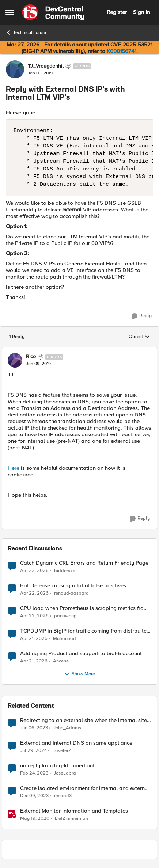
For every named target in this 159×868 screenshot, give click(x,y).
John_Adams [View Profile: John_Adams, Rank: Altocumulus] (67, 728)
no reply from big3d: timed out (57, 766)
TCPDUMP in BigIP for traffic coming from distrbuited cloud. (85, 631)
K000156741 (122, 51)
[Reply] (142, 316)
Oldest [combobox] (139, 337)
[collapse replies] (79, 351)
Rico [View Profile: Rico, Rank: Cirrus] (31, 357)
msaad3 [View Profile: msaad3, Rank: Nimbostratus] (63, 796)
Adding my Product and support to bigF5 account (81, 654)
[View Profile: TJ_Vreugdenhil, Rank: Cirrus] (15, 69)
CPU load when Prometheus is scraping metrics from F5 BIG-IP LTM (84, 608)
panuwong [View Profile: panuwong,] (65, 616)
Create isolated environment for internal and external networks (85, 788)
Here (14, 468)
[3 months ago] (34, 571)
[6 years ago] (35, 819)
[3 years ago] (34, 728)
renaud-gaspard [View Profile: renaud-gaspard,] (71, 593)
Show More (79, 674)
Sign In (141, 12)
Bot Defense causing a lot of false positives (73, 586)
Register (117, 12)
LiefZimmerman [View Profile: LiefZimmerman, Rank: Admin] (71, 819)
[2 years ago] (33, 750)
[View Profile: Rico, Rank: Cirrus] (15, 360)
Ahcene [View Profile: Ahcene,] (61, 661)
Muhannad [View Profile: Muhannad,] (65, 638)
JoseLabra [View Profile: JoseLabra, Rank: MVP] (65, 773)
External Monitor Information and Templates (74, 811)
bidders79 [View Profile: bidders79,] (65, 570)
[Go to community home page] (53, 12)
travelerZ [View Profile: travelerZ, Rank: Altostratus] (62, 750)
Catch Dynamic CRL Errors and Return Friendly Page (84, 563)
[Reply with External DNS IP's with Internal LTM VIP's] (38, 364)
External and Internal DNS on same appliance (76, 743)
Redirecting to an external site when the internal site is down (84, 720)
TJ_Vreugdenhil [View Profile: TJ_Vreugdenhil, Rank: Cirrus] (46, 66)
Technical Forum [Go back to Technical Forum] (26, 32)
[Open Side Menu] (10, 12)
